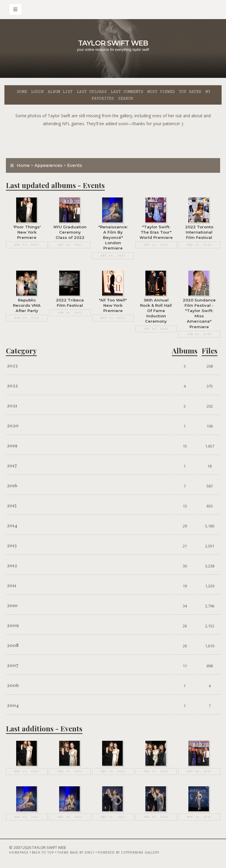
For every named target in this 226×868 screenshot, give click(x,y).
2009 (13, 625)
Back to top (43, 852)
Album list (60, 92)
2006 (13, 685)
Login (37, 92)
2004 (13, 705)
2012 (12, 565)
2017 (12, 465)
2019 (12, 445)
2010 (12, 605)
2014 (12, 525)
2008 (13, 645)
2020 (13, 425)
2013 (12, 545)
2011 (11, 585)
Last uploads (92, 92)
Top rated (190, 92)
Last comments (127, 92)
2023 (12, 365)
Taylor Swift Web (113, 43)
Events (75, 165)
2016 (12, 485)
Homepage (19, 852)
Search (126, 98)
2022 (12, 385)
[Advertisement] (113, 141)
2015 (12, 505)
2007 (13, 665)
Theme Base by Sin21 (76, 852)
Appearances (48, 165)
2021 (12, 405)
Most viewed (161, 92)
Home (22, 92)
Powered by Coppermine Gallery (128, 852)
